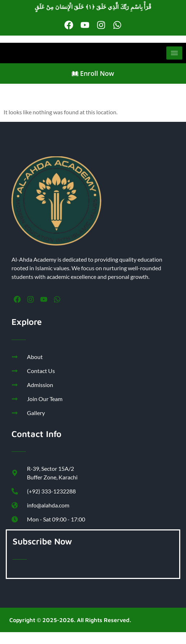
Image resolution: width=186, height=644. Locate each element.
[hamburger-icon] (174, 53)
